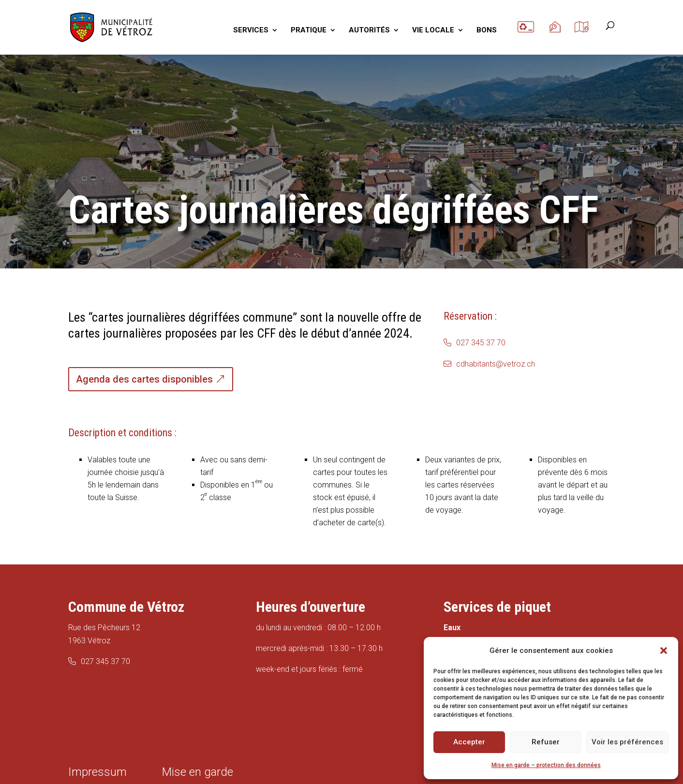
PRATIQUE (309, 30)
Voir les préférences (627, 742)
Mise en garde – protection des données (546, 765)
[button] (664, 651)
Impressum (97, 772)
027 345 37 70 (481, 343)
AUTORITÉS (369, 30)
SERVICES (251, 30)
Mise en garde (198, 772)
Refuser (546, 742)
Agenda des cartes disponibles (144, 379)
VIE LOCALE (433, 30)
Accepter (469, 742)
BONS (487, 30)
